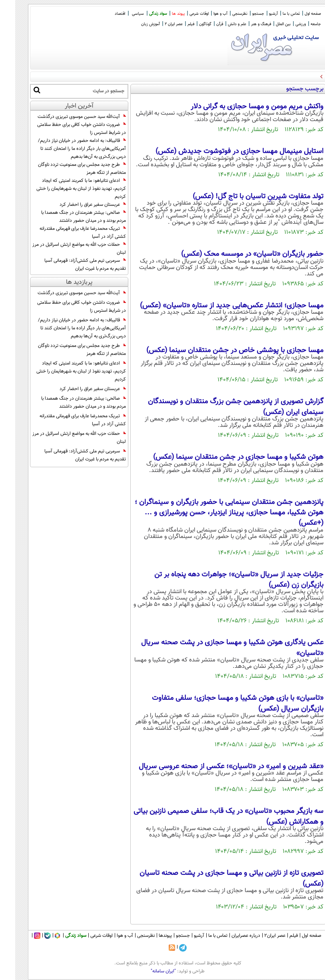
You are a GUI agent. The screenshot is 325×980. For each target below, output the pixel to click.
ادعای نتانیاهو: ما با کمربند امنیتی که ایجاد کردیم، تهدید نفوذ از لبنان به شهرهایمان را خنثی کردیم (66, 189)
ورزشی (285, 24)
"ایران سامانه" (148, 971)
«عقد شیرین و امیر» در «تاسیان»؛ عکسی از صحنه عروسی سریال (216, 767)
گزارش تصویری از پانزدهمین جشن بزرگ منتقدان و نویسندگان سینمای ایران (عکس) (220, 407)
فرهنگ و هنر (246, 24)
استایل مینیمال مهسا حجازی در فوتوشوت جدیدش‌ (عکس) (224, 151)
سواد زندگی (143, 14)
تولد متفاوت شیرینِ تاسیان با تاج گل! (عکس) (243, 197)
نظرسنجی (225, 14)
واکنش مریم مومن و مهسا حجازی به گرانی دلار (242, 107)
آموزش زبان (135, 24)
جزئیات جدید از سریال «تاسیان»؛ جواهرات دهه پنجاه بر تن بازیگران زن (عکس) (224, 580)
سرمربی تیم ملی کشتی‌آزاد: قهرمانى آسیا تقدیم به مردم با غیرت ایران (70, 265)
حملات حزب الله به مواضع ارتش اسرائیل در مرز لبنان (64, 249)
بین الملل (268, 24)
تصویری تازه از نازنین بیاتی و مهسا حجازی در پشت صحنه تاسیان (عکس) (216, 878)
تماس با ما (276, 14)
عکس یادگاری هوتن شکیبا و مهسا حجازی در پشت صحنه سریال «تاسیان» (217, 648)
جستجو (243, 14)
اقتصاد (105, 14)
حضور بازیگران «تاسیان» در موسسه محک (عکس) (237, 254)
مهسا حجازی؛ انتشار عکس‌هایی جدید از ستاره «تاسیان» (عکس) (216, 306)
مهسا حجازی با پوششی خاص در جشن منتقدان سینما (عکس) (220, 351)
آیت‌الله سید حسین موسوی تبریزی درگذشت (67, 117)
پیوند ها (163, 14)
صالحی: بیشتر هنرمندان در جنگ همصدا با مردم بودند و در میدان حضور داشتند (68, 217)
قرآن (204, 24)
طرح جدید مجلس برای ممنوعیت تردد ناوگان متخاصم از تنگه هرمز (67, 169)
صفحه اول (298, 14)
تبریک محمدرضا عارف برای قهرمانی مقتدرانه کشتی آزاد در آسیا (68, 233)
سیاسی (123, 14)
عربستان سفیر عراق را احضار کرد (78, 205)
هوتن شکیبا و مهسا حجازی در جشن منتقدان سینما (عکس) (223, 457)
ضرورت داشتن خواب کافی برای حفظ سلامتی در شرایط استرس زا (66, 129)
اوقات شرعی (184, 14)
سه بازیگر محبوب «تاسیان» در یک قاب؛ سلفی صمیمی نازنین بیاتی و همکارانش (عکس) (213, 817)
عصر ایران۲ (260, 936)
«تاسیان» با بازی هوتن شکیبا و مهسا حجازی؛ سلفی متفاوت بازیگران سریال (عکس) (222, 703)
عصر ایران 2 (159, 24)
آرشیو (258, 14)
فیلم (176, 24)
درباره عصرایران (231, 936)
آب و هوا (205, 14)
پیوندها (150, 936)
